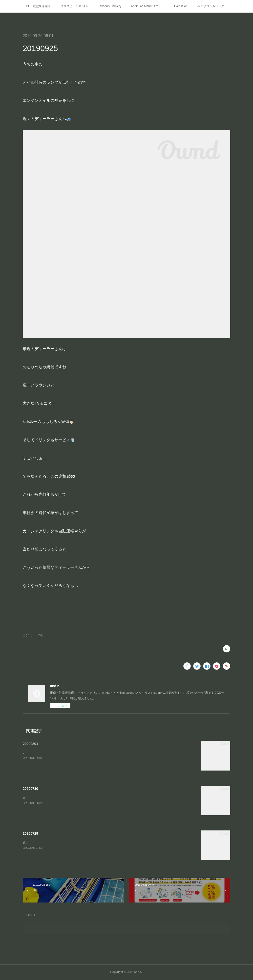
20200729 (30, 833)
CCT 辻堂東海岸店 (38, 6)
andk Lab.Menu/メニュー (148, 6)
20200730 (30, 789)
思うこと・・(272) (33, 635)
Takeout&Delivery (110, 6)
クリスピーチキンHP (74, 6)
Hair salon (181, 6)
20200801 (30, 744)
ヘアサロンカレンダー (212, 6)
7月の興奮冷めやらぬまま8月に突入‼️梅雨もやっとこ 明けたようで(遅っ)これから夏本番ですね (87, 753)
